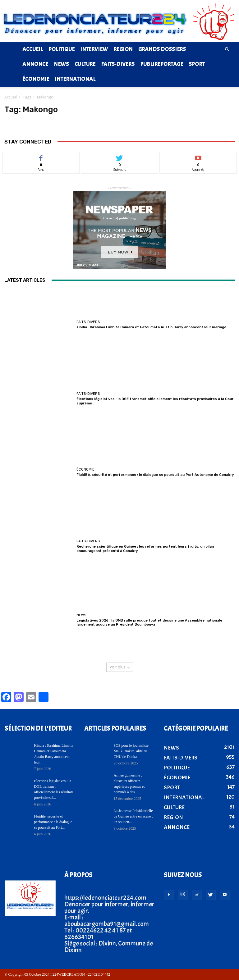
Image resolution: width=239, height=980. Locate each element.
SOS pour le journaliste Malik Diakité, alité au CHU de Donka (131, 751)
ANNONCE (35, 64)
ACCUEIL (33, 49)
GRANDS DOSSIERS (162, 49)
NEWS (61, 64)
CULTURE (85, 64)
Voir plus (120, 667)
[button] (227, 49)
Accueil (11, 97)
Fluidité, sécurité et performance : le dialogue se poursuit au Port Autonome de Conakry (155, 475)
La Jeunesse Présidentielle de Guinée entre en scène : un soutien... (133, 816)
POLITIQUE (62, 49)
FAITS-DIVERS (118, 64)
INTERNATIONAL (75, 79)
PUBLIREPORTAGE (162, 64)
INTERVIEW (94, 49)
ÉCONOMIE (36, 79)
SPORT (197, 64)
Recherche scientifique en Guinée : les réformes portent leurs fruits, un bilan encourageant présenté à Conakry (145, 549)
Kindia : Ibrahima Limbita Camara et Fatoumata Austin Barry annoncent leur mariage (152, 327)
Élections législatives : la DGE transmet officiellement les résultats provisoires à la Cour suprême (155, 401)
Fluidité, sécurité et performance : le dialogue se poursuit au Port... (53, 822)
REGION (123, 49)
